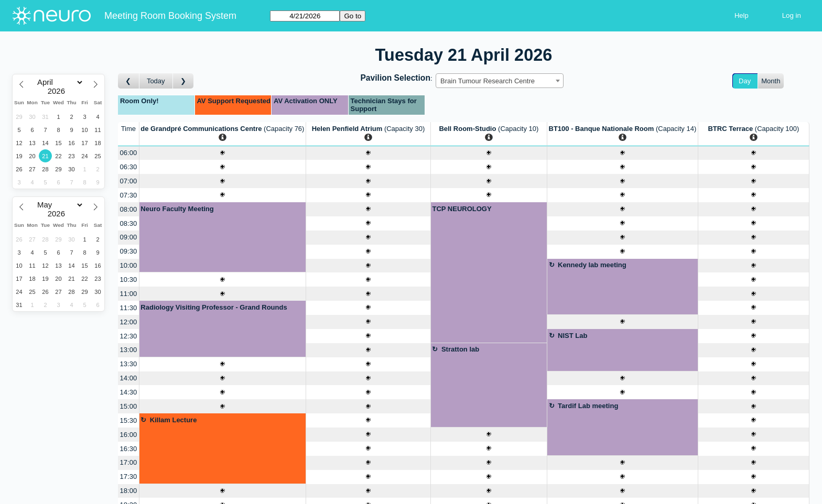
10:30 (129, 280)
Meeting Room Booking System (170, 16)
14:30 (129, 392)
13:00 (129, 350)
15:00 (129, 406)
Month (771, 81)
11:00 (129, 294)
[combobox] (500, 81)
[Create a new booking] (223, 153)
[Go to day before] (129, 81)
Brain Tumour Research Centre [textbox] (488, 81)
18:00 (129, 491)
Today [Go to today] (156, 81)
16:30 (129, 449)
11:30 (129, 308)
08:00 (129, 209)
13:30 (129, 364)
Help (742, 15)
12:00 (129, 322)
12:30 (129, 336)
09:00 (129, 237)
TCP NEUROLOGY (462, 209)
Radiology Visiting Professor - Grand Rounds (214, 307)
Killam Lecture (174, 420)
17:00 (129, 462)
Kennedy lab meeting (592, 265)
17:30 (129, 476)
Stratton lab (460, 349)
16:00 (129, 435)
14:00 (129, 378)
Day (745, 81)
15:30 (129, 420)
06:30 (129, 167)
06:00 (129, 153)
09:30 (129, 251)
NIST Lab (572, 336)
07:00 (129, 181)
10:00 (129, 265)
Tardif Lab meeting (588, 406)
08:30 (129, 223)
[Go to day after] (183, 81)
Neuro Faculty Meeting (177, 209)
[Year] (59, 91)
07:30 (129, 195)
